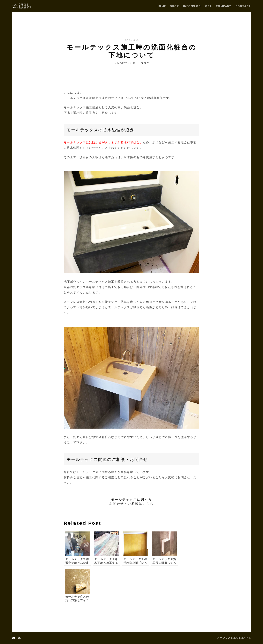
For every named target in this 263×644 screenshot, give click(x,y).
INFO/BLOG (192, 6)
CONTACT (243, 6)
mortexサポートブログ (133, 63)
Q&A (208, 6)
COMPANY (223, 6)
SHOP (175, 6)
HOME (161, 6)
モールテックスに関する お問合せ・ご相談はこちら (131, 501)
